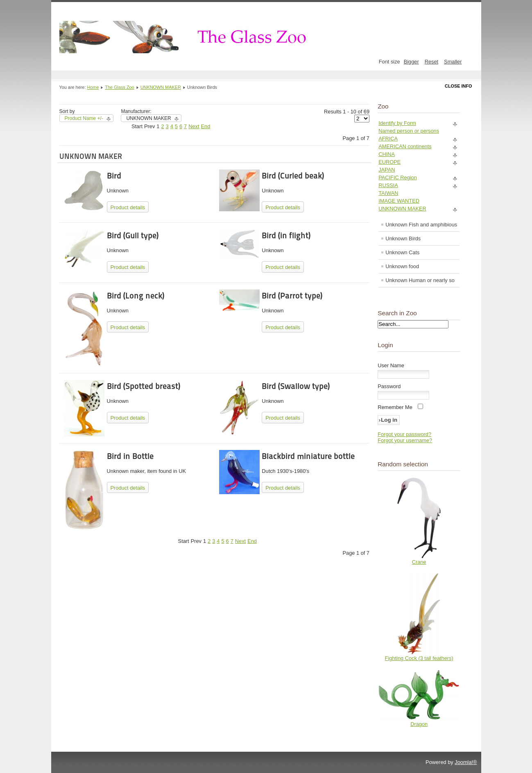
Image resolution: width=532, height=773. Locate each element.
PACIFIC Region (398, 177)
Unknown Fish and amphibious (421, 225)
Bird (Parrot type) (292, 296)
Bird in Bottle (130, 456)
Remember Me (395, 407)
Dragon (419, 724)
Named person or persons (409, 131)
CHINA (387, 154)
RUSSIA (388, 185)
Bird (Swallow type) (296, 386)
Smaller (453, 62)
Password (389, 386)
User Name (391, 365)
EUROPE (389, 162)
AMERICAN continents (405, 146)
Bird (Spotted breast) (144, 386)
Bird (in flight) (286, 235)
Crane (419, 562)
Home (93, 87)
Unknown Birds (403, 238)
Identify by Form (397, 123)
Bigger (411, 62)
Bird (114, 176)
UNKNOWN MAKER (161, 87)
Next (194, 126)
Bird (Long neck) (136, 296)
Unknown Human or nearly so (420, 280)
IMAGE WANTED (399, 201)
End (206, 126)
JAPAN (387, 170)
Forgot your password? (404, 434)
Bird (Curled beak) (293, 176)
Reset (431, 62)
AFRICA (388, 139)
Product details (128, 207)
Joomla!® (466, 762)
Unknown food (402, 266)
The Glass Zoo (119, 87)
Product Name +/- (84, 118)
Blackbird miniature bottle (308, 456)
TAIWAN (388, 193)
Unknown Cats (402, 252)
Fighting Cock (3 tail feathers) (419, 658)
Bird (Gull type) (133, 235)
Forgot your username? (405, 440)
